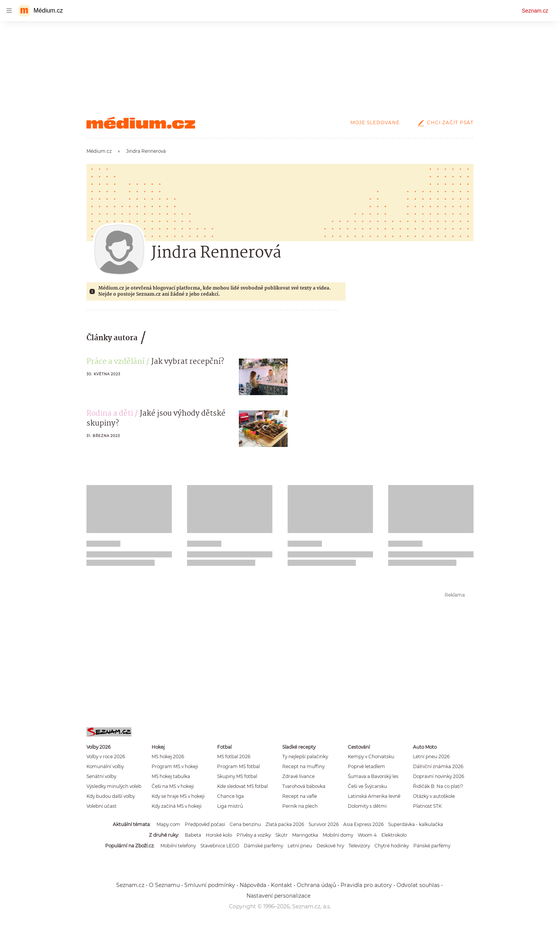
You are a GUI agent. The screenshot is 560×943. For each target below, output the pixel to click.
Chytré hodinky (392, 846)
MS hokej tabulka (171, 776)
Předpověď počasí (205, 824)
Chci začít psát (444, 122)
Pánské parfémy (432, 846)
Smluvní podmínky (210, 885)
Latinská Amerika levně (374, 796)
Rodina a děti (110, 414)
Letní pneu (300, 846)
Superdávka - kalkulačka (416, 824)
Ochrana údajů (316, 885)
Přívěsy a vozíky (254, 835)
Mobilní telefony (178, 846)
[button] (263, 377)
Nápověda (253, 885)
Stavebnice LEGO (220, 846)
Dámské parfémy (263, 846)
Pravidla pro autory (366, 885)
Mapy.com (168, 824)
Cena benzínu (245, 824)
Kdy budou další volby (111, 796)
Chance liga (230, 796)
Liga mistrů (230, 806)
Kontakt (282, 885)
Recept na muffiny (303, 766)
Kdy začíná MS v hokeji (177, 806)
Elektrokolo (394, 835)
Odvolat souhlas (418, 885)
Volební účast (102, 806)
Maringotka (305, 835)
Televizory (359, 846)
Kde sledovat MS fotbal (242, 786)
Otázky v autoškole (434, 796)
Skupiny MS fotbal (237, 776)
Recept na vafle (300, 796)
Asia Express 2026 (363, 824)
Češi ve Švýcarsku (367, 786)
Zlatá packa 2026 (285, 824)
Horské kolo (219, 835)
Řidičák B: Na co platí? (438, 786)
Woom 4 (367, 835)
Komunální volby (105, 766)
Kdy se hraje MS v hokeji (178, 796)
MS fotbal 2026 (234, 756)
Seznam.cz (535, 11)
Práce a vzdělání (115, 362)
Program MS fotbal (238, 766)
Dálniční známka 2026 (438, 766)
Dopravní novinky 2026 (438, 776)
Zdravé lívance (298, 776)
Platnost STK (427, 806)
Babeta (193, 835)
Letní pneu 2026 (431, 756)
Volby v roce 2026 (106, 756)
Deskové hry (330, 846)
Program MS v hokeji (175, 766)
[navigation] (9, 11)
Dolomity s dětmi (367, 806)
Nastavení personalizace (278, 896)
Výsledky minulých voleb (114, 786)
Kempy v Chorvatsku (371, 756)
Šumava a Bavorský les (373, 776)
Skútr (282, 835)
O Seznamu (164, 885)
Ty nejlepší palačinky (305, 756)
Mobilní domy (338, 835)
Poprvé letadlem (366, 766)
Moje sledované (375, 122)
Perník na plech (300, 806)
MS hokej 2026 (168, 756)
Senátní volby (101, 776)
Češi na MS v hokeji (173, 786)
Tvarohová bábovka (304, 786)
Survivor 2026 (324, 824)
